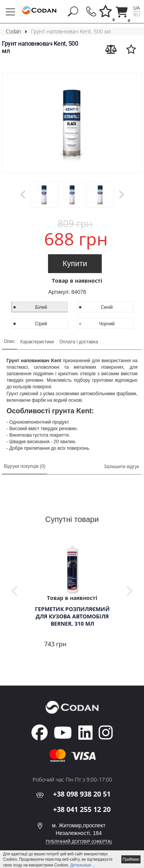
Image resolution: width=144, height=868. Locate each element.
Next (130, 591)
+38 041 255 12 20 (82, 809)
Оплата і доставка (79, 342)
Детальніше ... (83, 865)
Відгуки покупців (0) (25, 466)
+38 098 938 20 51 (82, 794)
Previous (14, 591)
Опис (9, 341)
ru (137, 15)
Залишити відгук (122, 467)
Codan (13, 31)
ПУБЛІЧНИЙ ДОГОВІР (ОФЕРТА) (79, 841)
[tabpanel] (72, 597)
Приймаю (131, 859)
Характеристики (37, 342)
